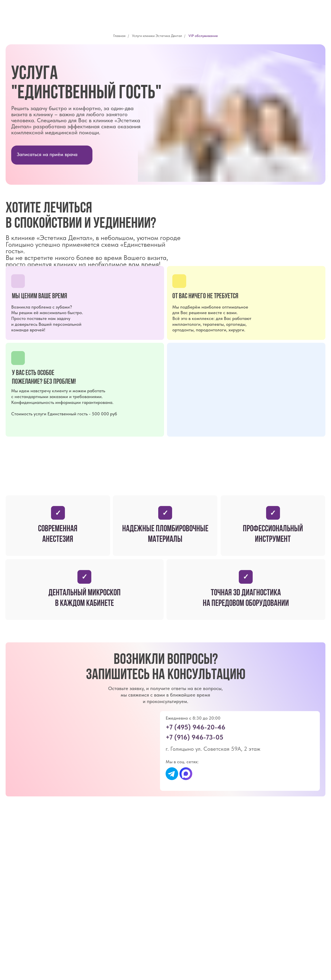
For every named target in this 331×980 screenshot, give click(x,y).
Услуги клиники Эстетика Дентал (157, 36)
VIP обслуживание (203, 36)
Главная (119, 36)
